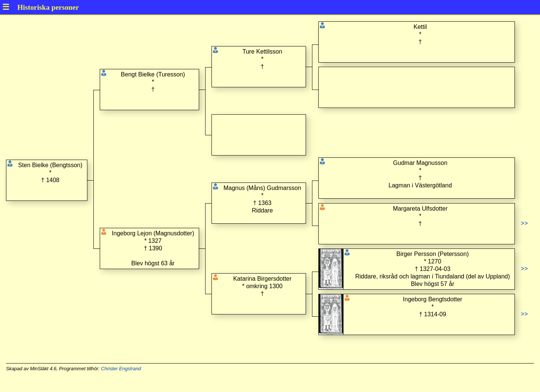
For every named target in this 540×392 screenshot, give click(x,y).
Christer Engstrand (121, 369)
